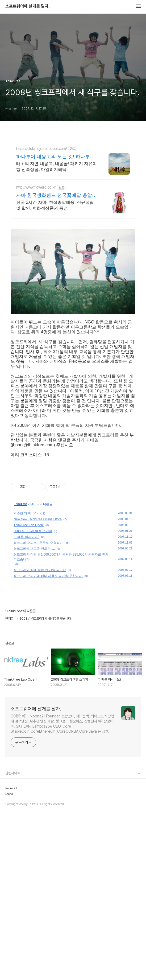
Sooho (9, 958)
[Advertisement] (73, 188)
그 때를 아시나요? (26, 701)
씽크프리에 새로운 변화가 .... (34, 713)
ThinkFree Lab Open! (29, 689)
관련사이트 (13, 937)
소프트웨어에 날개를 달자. (27, 6)
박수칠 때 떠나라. (26, 677)
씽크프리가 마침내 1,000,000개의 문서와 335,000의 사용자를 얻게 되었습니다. (61, 721)
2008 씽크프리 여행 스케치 (33, 695)
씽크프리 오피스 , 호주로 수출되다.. (39, 707)
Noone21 (11, 952)
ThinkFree (20, 668)
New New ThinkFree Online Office (38, 683)
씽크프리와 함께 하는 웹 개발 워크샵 (40, 734)
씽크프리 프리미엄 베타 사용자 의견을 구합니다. (48, 740)
